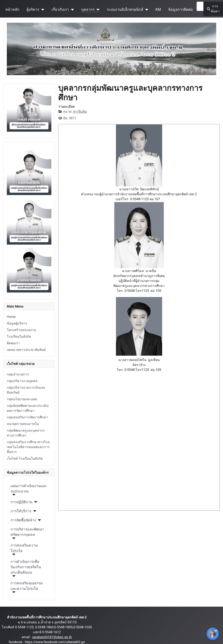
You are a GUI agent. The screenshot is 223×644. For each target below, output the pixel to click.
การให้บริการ (21, 511)
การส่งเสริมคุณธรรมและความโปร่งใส (27, 586)
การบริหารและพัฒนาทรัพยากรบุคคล (27, 532)
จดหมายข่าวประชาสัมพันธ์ (26, 350)
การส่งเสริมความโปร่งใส (24, 548)
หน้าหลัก (12, 9)
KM (158, 9)
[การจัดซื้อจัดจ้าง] (39, 520)
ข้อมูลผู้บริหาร (17, 323)
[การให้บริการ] (34, 511)
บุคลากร (88, 9)
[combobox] (200, 6)
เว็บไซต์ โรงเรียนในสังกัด (25, 459)
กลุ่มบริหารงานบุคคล (22, 381)
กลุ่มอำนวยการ (18, 374)
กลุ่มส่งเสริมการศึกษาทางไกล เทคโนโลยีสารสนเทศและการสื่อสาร (28, 447)
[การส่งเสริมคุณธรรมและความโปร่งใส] (13, 592)
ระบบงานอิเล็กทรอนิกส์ (125, 9)
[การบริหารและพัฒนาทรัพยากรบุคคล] (13, 538)
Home (11, 317)
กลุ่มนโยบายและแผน (22, 399)
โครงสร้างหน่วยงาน (21, 330)
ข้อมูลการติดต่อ (181, 9)
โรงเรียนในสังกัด (19, 337)
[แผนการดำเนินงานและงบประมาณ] (13, 495)
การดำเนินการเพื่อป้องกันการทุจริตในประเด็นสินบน (26, 567)
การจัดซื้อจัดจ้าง (23, 520)
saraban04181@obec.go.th (52, 637)
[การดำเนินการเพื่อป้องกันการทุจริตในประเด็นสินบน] (13, 576)
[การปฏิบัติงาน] (35, 502)
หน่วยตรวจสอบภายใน (23, 424)
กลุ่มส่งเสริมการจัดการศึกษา (27, 417)
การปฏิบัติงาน (21, 502)
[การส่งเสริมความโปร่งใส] (13, 554)
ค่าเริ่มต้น (80, 112)
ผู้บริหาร (33, 9)
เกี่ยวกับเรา (60, 9)
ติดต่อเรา (13, 343)
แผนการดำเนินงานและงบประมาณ (29, 489)
